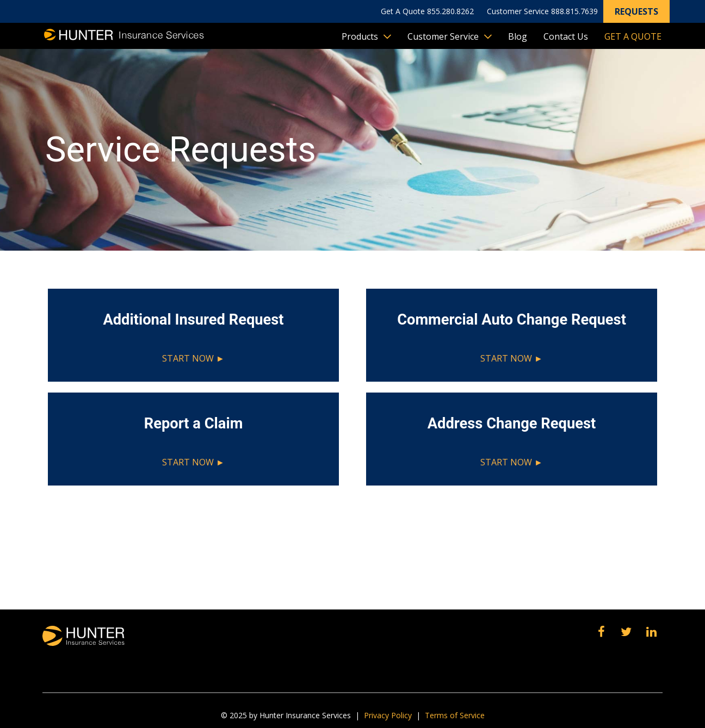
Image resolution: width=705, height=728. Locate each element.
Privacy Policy (388, 715)
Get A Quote (633, 36)
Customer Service (443, 36)
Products (360, 36)
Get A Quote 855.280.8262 (427, 11)
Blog (518, 36)
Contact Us (566, 36)
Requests (636, 11)
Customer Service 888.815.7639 (542, 11)
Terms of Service (455, 715)
